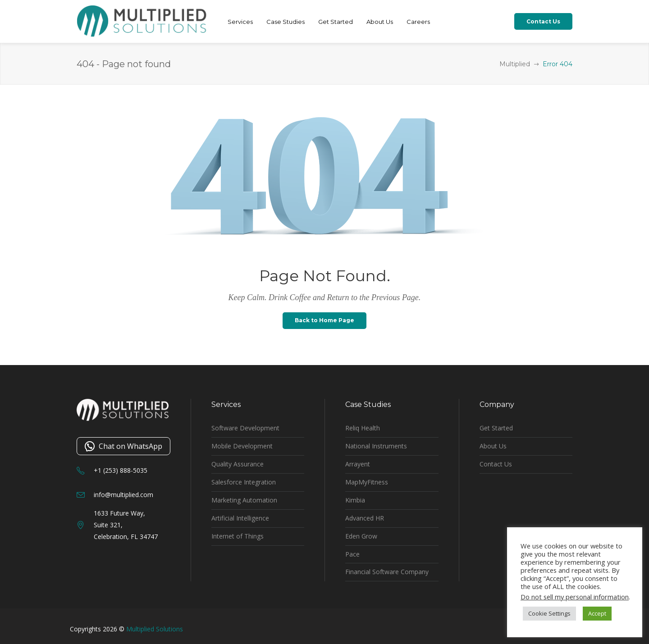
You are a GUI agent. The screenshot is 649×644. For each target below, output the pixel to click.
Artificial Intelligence (240, 518)
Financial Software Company (387, 572)
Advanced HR (365, 518)
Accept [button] (597, 613)
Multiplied (515, 64)
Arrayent (358, 464)
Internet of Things (238, 536)
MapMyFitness (367, 482)
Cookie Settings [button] (549, 613)
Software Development (245, 428)
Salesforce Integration (244, 482)
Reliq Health (363, 428)
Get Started (496, 428)
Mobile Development (242, 446)
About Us (493, 446)
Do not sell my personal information (575, 597)
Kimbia (355, 500)
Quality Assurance (238, 464)
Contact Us (496, 464)
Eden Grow (361, 536)
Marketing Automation (244, 500)
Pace (352, 554)
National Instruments (376, 446)
